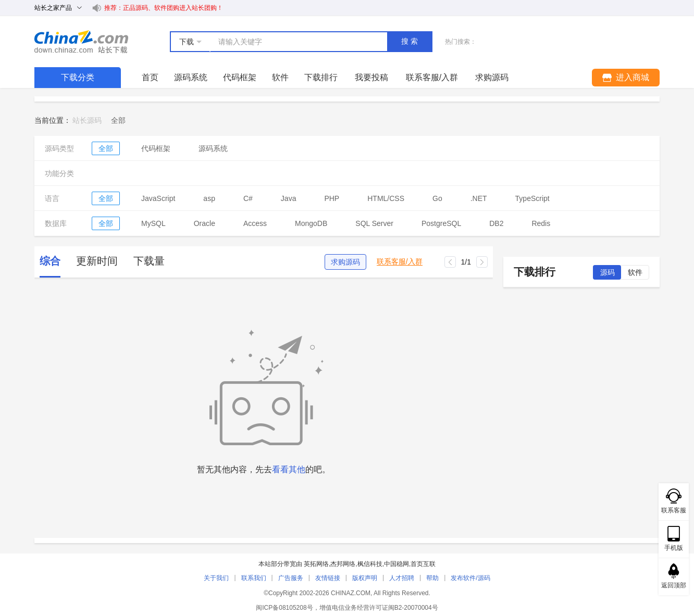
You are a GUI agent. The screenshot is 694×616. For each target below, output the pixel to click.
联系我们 (254, 578)
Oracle (205, 223)
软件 (280, 77)
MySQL (153, 223)
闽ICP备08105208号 (284, 608)
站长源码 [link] (87, 120)
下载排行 (321, 77)
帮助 (432, 578)
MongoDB (311, 223)
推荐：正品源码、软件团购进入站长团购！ (164, 8)
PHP (332, 198)
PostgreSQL (441, 223)
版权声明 (365, 578)
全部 (106, 148)
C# (248, 198)
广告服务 (291, 578)
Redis (541, 223)
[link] (118, 120)
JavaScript (158, 198)
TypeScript (532, 198)
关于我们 (216, 578)
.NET (479, 198)
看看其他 (289, 469)
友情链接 (328, 578)
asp (209, 198)
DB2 (496, 223)
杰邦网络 (343, 564)
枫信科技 (370, 564)
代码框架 (240, 77)
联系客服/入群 (400, 262)
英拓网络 (316, 564)
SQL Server (374, 223)
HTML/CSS (386, 198)
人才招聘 (402, 578)
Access (255, 223)
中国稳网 (396, 564)
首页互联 (423, 564)
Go (437, 198)
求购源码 (345, 262)
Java (289, 198)
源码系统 (191, 77)
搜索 (411, 41)
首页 (150, 77)
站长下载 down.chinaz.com (81, 42)
